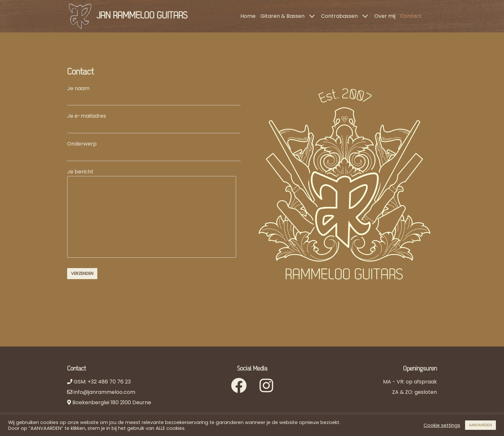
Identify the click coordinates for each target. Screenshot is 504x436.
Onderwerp (154, 149)
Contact (411, 16)
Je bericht (152, 214)
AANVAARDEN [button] (480, 425)
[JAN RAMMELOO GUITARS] (127, 16)
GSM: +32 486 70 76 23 (102, 382)
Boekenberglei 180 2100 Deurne (112, 402)
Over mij (385, 16)
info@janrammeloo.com (104, 392)
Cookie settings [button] (442, 425)
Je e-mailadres (154, 121)
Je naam (154, 94)
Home (248, 16)
